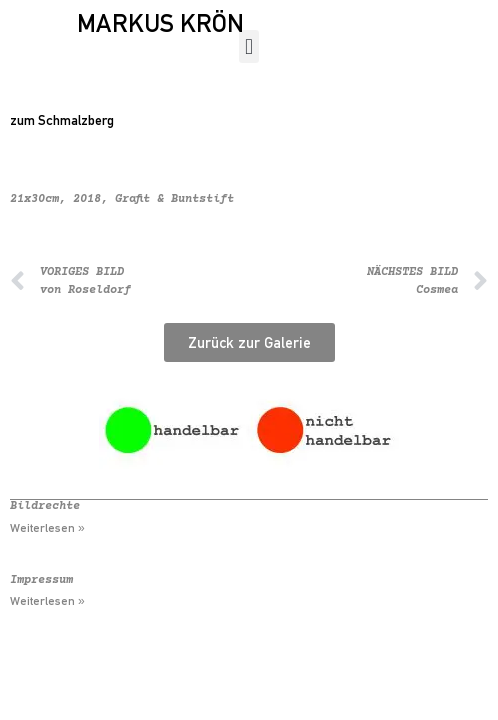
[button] (248, 46)
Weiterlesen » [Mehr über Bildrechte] (47, 528)
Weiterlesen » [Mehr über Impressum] (47, 601)
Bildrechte (45, 506)
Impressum (41, 580)
